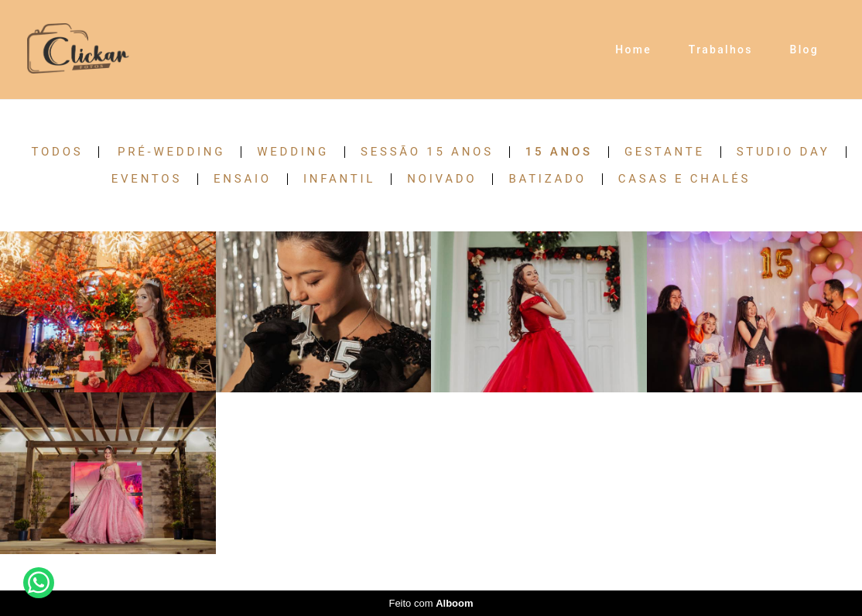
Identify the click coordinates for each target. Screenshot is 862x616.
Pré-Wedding (171, 152)
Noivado (442, 179)
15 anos (559, 152)
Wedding (293, 152)
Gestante (665, 152)
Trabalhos (721, 50)
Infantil (339, 179)
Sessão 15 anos (427, 152)
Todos (57, 152)
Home (633, 50)
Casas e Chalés (685, 179)
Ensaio (243, 179)
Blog (805, 50)
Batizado (547, 179)
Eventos (147, 179)
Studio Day (783, 152)
